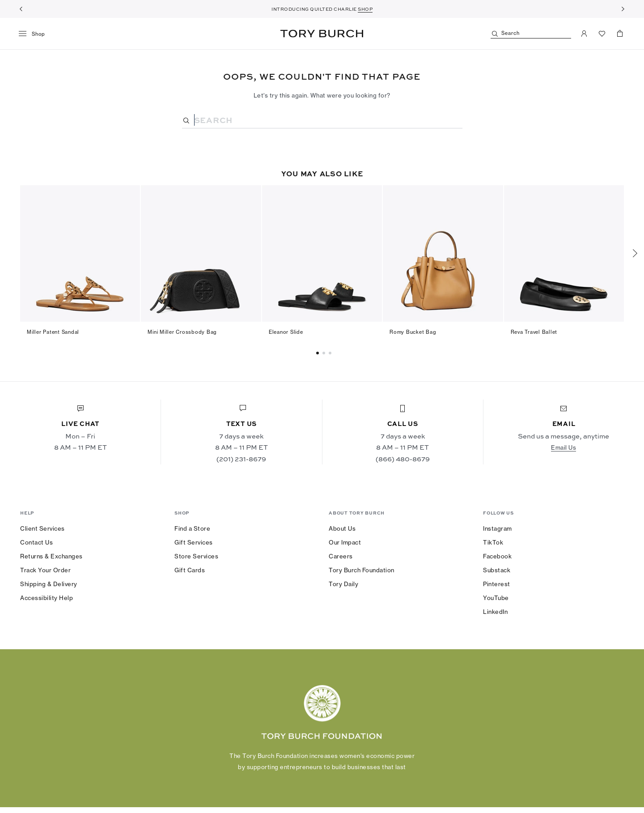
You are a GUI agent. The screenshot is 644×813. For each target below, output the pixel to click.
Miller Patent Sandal (53, 332)
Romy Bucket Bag (413, 332)
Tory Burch (322, 34)
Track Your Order (45, 570)
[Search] (531, 34)
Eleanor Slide (286, 332)
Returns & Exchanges (51, 556)
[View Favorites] (602, 34)
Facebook (497, 556)
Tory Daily (343, 584)
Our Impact (345, 542)
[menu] (35, 34)
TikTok (493, 542)
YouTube (496, 598)
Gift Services (194, 542)
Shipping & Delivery (49, 584)
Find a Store (192, 528)
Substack (497, 570)
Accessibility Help (47, 598)
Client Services (42, 528)
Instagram (498, 528)
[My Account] (584, 34)
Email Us (563, 447)
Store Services (196, 556)
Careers (341, 556)
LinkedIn (495, 612)
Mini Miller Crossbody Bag (182, 332)
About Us (342, 528)
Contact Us (36, 542)
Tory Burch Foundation (362, 570)
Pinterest (497, 584)
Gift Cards (190, 570)
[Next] (623, 9)
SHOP (365, 9)
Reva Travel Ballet (534, 332)
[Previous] (21, 9)
